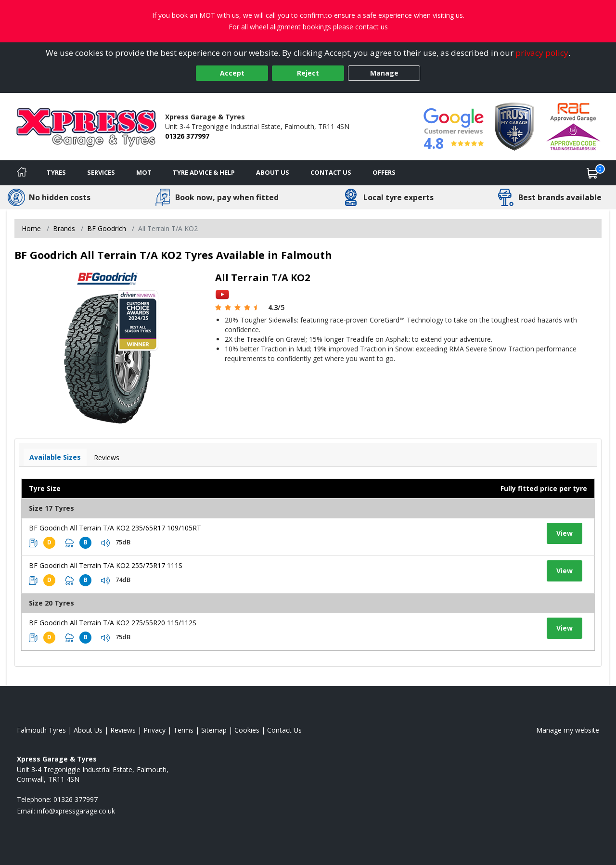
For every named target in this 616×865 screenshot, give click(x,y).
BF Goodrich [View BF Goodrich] (107, 228)
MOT (144, 172)
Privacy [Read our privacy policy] (154, 730)
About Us (273, 172)
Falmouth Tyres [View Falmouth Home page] (41, 730)
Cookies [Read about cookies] (247, 730)
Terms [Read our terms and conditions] (183, 730)
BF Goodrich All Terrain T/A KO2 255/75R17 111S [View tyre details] (106, 565)
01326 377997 (187, 136)
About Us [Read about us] (88, 730)
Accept (232, 73)
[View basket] (592, 173)
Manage (384, 73)
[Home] (22, 173)
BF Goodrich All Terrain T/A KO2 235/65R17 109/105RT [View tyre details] (115, 528)
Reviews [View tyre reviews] (107, 458)
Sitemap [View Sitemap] (214, 730)
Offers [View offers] (384, 172)
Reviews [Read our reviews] (123, 730)
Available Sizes (55, 457)
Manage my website (568, 730)
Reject (308, 73)
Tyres (56, 172)
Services (101, 172)
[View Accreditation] (514, 126)
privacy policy (542, 53)
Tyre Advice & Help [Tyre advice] (204, 172)
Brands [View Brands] (64, 228)
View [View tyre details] (565, 533)
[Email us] (76, 811)
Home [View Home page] (31, 228)
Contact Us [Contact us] (331, 172)
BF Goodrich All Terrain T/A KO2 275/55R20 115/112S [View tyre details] (113, 623)
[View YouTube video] (222, 294)
